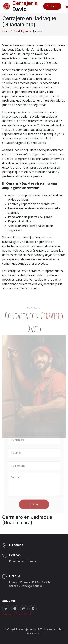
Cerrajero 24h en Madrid (17, 614)
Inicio (5, 31)
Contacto (52, 6)
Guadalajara (21, 31)
